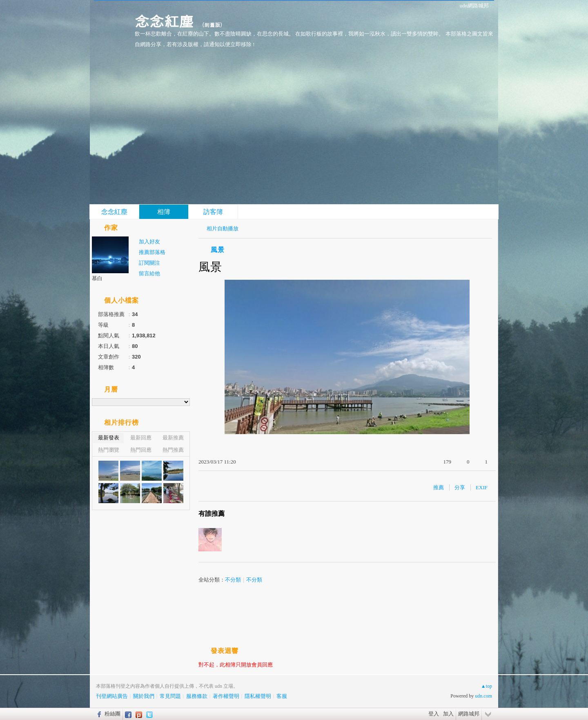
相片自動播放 (223, 228)
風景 (218, 250)
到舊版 (212, 25)
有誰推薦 (212, 514)
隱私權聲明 (258, 696)
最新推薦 (173, 438)
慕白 (97, 278)
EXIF (482, 487)
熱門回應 (141, 450)
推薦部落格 (152, 252)
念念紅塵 (164, 21)
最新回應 (141, 438)
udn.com (483, 696)
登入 (434, 714)
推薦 (439, 487)
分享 (460, 487)
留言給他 (149, 273)
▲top (487, 686)
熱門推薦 (173, 450)
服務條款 (197, 696)
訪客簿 (213, 212)
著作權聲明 (226, 696)
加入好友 (149, 242)
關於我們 (144, 696)
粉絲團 (112, 714)
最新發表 (109, 438)
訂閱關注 (149, 263)
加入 (448, 714)
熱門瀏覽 (109, 450)
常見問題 (170, 696)
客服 (282, 696)
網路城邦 (469, 714)
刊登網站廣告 (112, 696)
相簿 (164, 212)
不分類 (233, 580)
